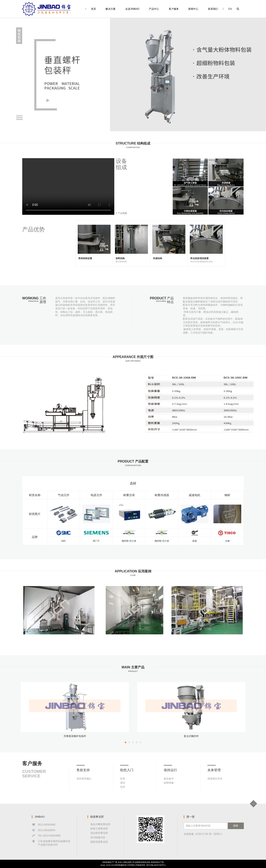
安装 (123, 779)
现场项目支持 (215, 779)
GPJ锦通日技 (98, 838)
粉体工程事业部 (99, 829)
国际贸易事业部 (99, 842)
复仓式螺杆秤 (191, 736)
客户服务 (174, 9)
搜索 (236, 826)
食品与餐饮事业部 (100, 824)
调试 (123, 783)
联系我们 (213, 9)
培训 (123, 787)
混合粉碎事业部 (99, 833)
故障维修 (169, 783)
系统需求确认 (84, 779)
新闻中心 (193, 9)
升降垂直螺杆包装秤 (75, 736)
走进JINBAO (132, 9)
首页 (94, 9)
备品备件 (169, 779)
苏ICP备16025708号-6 (156, 865)
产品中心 (154, 9)
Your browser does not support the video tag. (68, 186)
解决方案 (111, 9)
